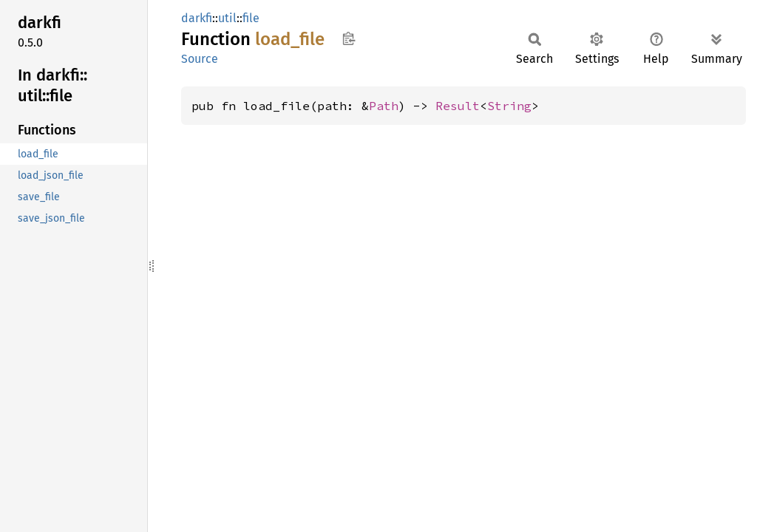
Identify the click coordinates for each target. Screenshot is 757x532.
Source (200, 59)
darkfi (197, 18)
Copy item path (349, 38)
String (509, 106)
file (251, 18)
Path (384, 106)
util (227, 18)
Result (458, 106)
